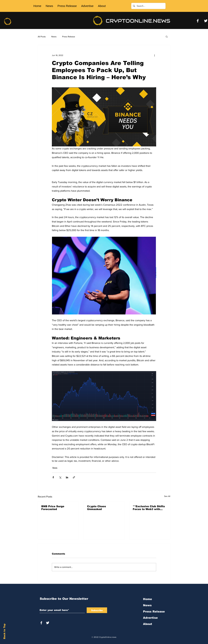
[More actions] (154, 55)
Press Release (69, 37)
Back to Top (4, 631)
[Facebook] (198, 21)
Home (147, 599)
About (148, 624)
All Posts (42, 37)
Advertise (150, 618)
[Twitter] (206, 21)
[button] (167, 36)
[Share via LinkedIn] (67, 477)
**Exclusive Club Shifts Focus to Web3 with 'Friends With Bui (149, 508)
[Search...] (148, 6)
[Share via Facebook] (53, 477)
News (54, 37)
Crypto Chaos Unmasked (97, 508)
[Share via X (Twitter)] (60, 477)
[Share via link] (74, 477)
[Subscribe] (97, 610)
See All (167, 496)
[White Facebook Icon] (41, 623)
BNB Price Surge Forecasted (53, 508)
